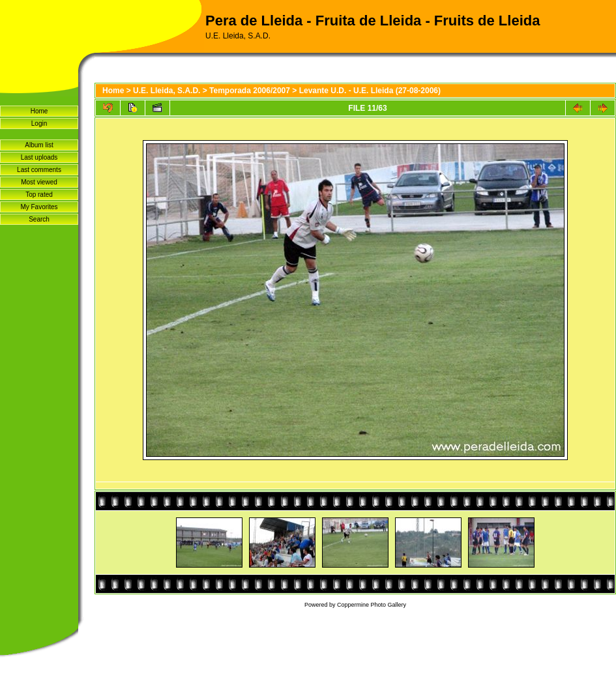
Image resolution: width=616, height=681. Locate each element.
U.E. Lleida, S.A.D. (167, 91)
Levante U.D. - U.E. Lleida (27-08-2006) (370, 91)
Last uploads (39, 157)
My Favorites (39, 207)
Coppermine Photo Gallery (372, 605)
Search (39, 219)
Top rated (39, 195)
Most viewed (39, 182)
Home (39, 111)
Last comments (39, 170)
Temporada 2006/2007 (250, 91)
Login (39, 123)
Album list (39, 145)
